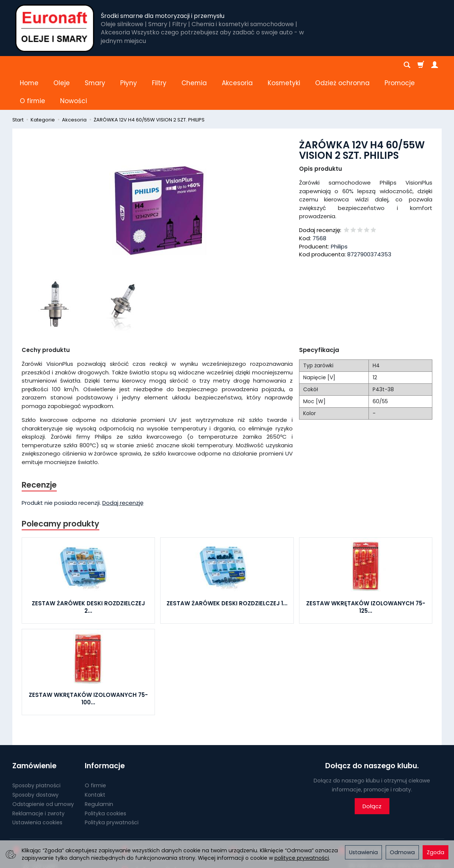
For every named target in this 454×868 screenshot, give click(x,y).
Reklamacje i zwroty (38, 778)
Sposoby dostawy (35, 759)
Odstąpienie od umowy (43, 768)
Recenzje (39, 449)
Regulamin (99, 768)
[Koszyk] (421, 65)
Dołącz (372, 770)
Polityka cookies (105, 778)
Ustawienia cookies (37, 787)
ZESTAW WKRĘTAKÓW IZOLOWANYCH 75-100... (88, 663)
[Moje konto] (435, 65)
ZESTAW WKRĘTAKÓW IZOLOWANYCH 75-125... (366, 571)
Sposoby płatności (36, 750)
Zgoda (436, 852)
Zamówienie (34, 730)
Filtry (159, 65)
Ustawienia (363, 852)
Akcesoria (237, 65)
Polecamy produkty (60, 488)
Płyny (129, 65)
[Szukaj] (407, 65)
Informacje (105, 730)
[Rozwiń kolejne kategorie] (319, 65)
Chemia (194, 65)
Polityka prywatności (112, 787)
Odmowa (402, 852)
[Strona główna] (55, 28)
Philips (339, 211)
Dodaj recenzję (123, 467)
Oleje (62, 65)
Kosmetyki (284, 65)
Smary (95, 65)
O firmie (95, 750)
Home (29, 65)
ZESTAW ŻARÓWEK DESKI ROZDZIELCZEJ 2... (88, 571)
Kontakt (95, 759)
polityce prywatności (302, 858)
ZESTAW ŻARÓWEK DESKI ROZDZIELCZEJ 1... (227, 567)
